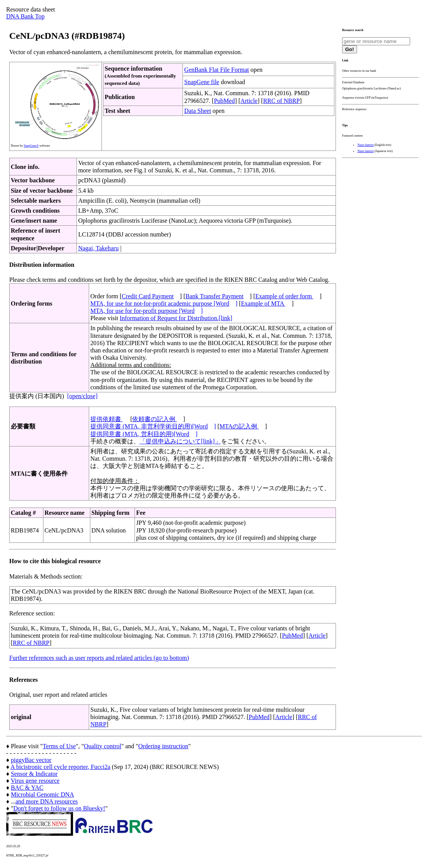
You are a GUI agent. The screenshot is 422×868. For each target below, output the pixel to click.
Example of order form (284, 296)
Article (249, 101)
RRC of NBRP (282, 101)
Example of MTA (263, 303)
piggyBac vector (31, 760)
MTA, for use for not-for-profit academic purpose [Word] (164, 303)
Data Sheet (198, 111)
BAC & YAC (27, 788)
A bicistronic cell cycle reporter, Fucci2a (60, 767)
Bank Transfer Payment (215, 296)
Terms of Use (59, 746)
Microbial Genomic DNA (42, 794)
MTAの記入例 (239, 426)
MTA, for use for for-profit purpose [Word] (147, 311)
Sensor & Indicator (34, 774)
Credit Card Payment (148, 296)
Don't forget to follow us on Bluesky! (59, 808)
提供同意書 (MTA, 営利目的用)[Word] (144, 434)
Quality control (102, 746)
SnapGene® (31, 146)
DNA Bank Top (25, 16)
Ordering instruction (163, 746)
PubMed (224, 101)
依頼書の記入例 (155, 419)
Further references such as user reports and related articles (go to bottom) (99, 658)
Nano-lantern (366, 145)
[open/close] (82, 396)
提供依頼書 (106, 419)
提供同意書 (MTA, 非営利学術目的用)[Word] (153, 426)
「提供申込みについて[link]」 (180, 441)
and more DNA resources (47, 801)
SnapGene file (202, 82)
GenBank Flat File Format (216, 70)
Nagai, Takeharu (98, 248)
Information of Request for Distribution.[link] (176, 318)
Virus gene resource (35, 781)
